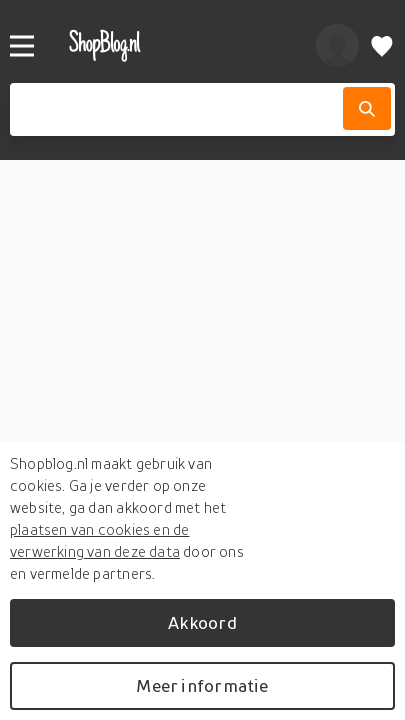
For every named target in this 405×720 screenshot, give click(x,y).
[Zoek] (367, 108)
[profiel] (337, 45)
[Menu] (22, 46)
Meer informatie (202, 685)
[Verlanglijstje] (382, 45)
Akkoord (202, 622)
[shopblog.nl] (171, 45)
